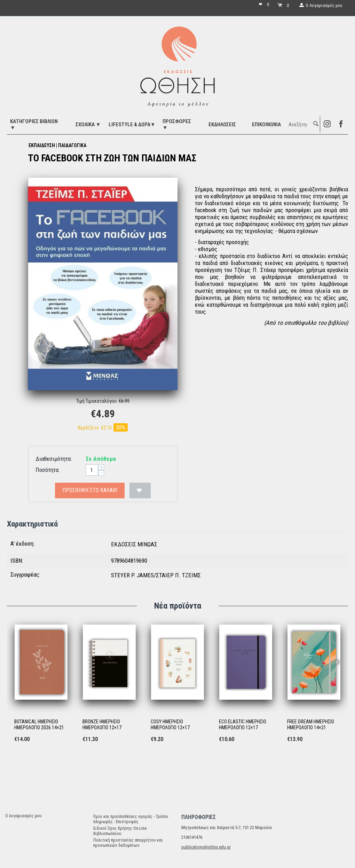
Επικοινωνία (266, 124)
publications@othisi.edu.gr (206, 847)
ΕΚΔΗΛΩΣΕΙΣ (222, 124)
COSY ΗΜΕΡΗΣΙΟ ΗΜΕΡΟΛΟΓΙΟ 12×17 (170, 725)
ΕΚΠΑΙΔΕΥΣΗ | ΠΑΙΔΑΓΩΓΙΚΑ (57, 145)
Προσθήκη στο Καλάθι (90, 490)
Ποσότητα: (48, 470)
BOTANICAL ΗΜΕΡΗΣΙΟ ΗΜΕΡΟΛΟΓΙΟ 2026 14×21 (39, 725)
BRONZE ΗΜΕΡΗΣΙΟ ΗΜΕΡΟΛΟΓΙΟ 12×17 (102, 725)
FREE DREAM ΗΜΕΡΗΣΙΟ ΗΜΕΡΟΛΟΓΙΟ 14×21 (311, 725)
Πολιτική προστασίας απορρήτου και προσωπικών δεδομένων (128, 843)
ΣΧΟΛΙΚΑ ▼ (88, 124)
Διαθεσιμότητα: (54, 459)
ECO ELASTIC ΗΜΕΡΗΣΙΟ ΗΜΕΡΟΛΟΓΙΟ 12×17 (243, 725)
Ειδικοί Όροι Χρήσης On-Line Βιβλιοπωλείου (120, 831)
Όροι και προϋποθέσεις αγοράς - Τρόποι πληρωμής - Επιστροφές (131, 819)
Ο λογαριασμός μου (23, 816)
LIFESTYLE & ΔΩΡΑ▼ (132, 124)
